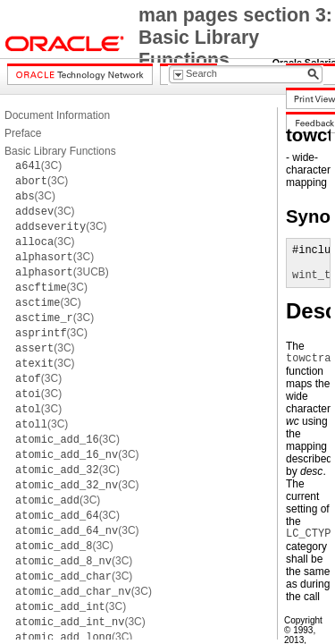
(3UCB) (62, 272)
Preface (23, 133)
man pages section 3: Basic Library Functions (235, 38)
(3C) (38, 165)
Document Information (57, 115)
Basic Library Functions (60, 151)
